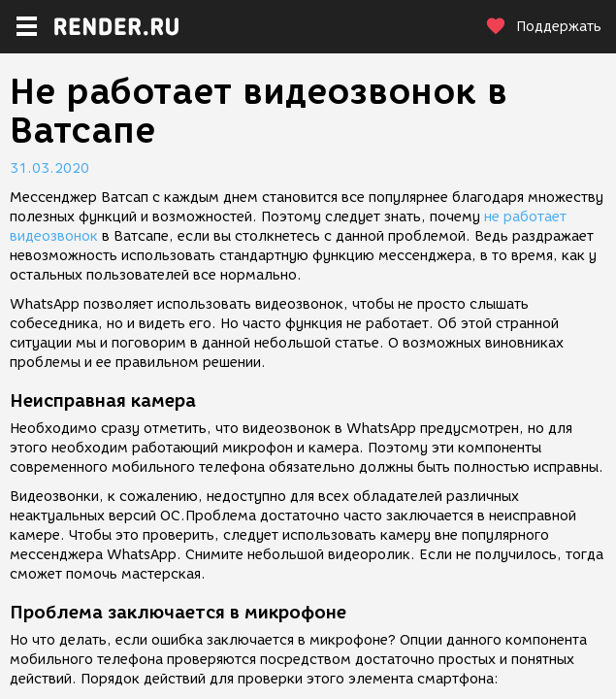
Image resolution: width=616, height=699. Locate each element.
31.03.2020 (49, 168)
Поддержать (543, 27)
